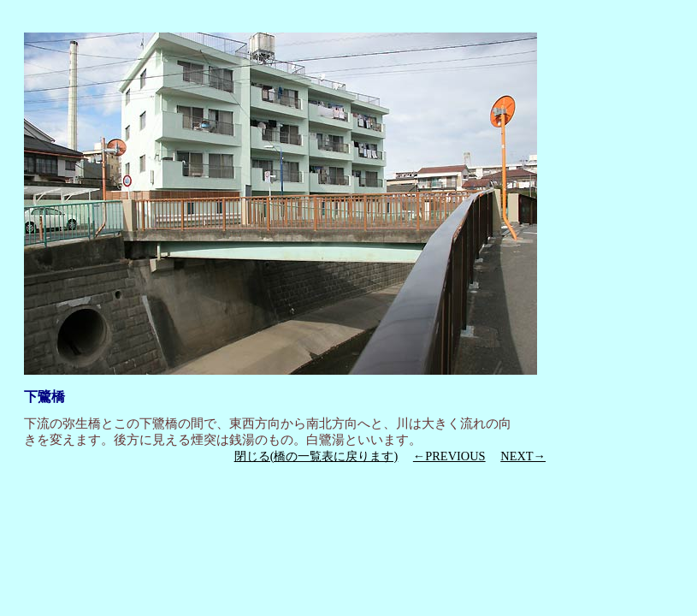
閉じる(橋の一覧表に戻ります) (316, 456)
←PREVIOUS (449, 456)
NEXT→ (523, 456)
